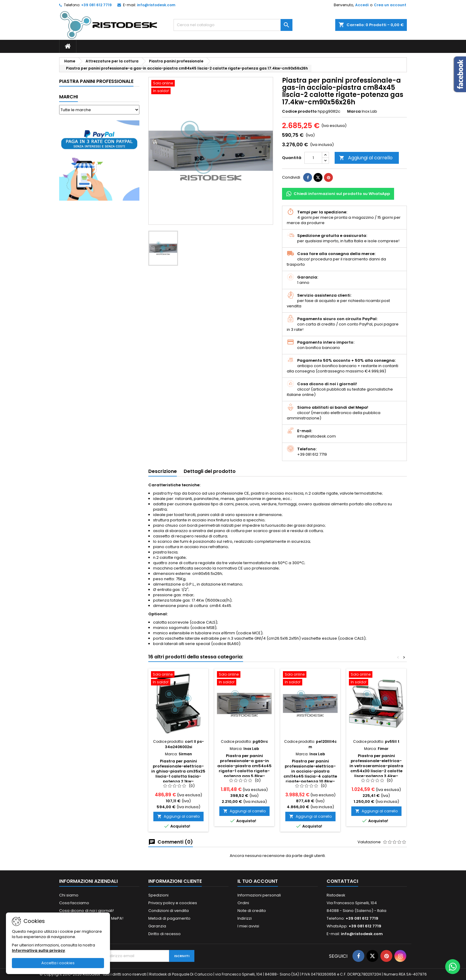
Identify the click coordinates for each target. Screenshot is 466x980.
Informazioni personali (259, 895)
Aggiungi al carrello (366, 158)
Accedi (362, 5)
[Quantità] (313, 158)
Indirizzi (245, 918)
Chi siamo (69, 895)
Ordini (243, 903)
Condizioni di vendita (169, 911)
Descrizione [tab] (163, 471)
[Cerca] (233, 25)
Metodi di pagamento (169, 918)
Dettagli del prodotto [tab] (210, 471)
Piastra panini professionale (96, 81)
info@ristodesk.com (156, 5)
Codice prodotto (299, 111)
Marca (354, 111)
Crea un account (390, 5)
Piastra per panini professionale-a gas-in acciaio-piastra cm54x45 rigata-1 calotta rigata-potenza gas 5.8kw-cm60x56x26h (244, 768)
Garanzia (157, 926)
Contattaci (342, 881)
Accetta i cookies (58, 963)
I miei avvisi (248, 926)
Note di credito (252, 911)
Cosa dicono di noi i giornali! (86, 911)
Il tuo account (258, 881)
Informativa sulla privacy (38, 950)
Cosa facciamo (74, 903)
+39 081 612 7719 (96, 5)
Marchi (69, 97)
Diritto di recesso (164, 934)
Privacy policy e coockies (173, 903)
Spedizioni (158, 895)
